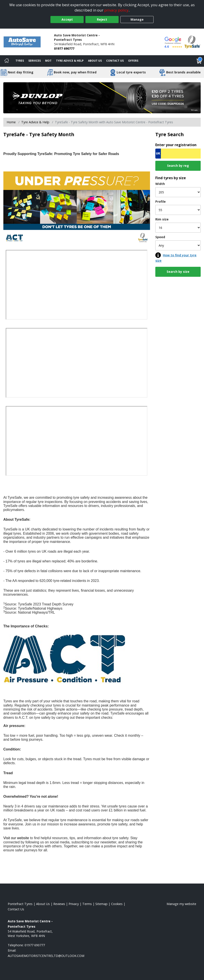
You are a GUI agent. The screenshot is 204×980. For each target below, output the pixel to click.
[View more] (102, 98)
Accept (67, 19)
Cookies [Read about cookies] (117, 904)
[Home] (7, 61)
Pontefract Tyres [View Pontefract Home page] (20, 904)
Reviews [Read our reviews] (59, 904)
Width (160, 184)
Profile (161, 201)
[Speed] (178, 245)
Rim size (162, 219)
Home (11, 122)
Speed (160, 237)
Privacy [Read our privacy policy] (74, 904)
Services (35, 61)
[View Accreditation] (192, 42)
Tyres (20, 61)
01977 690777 (64, 48)
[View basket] (199, 61)
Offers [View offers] (133, 61)
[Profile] (178, 210)
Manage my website (181, 904)
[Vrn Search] (178, 154)
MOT (48, 61)
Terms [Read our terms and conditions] (87, 904)
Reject (102, 19)
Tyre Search (170, 134)
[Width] (178, 192)
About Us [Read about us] (43, 904)
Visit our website (16, 838)
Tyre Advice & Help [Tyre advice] (70, 61)
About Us (95, 61)
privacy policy (116, 10)
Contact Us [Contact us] (115, 61)
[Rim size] (178, 228)
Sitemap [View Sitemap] (101, 904)
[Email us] (46, 956)
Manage (137, 19)
